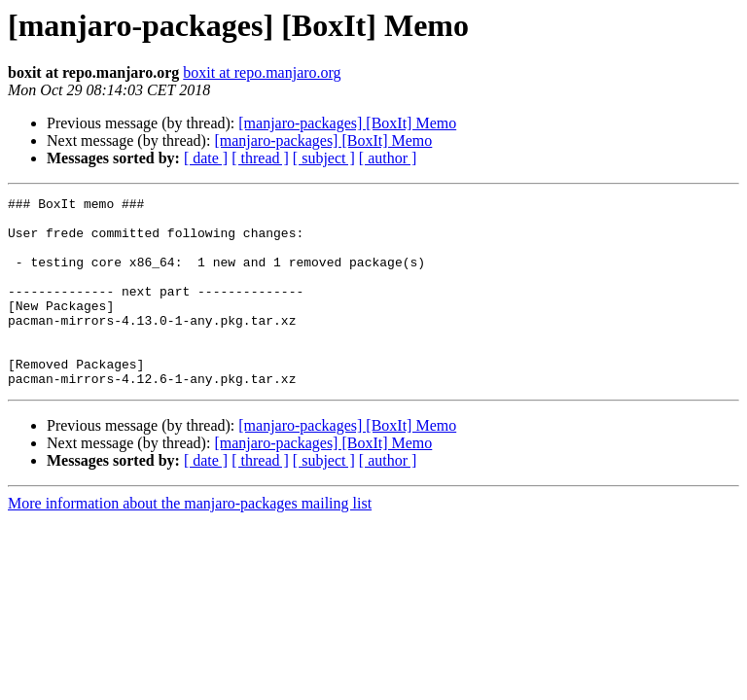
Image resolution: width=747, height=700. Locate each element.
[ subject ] (324, 158)
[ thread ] (260, 158)
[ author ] (388, 158)
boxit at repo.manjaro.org (262, 72)
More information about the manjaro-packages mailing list (190, 541)
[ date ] (206, 158)
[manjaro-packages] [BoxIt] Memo (347, 123)
